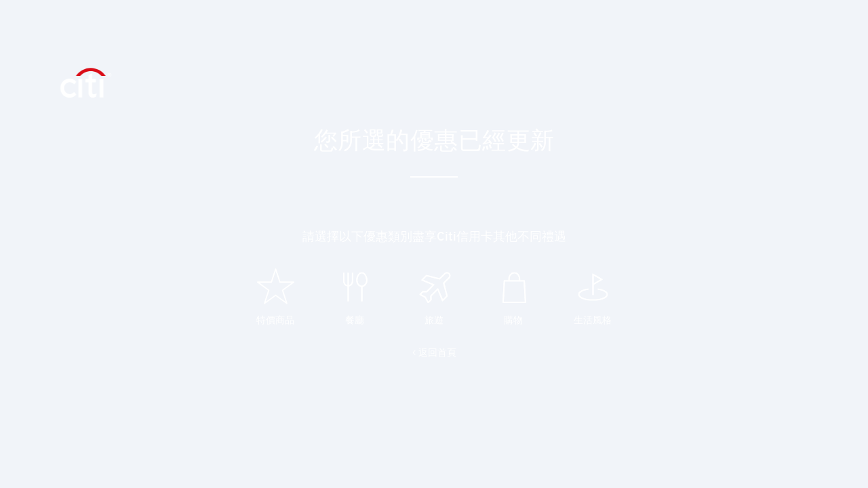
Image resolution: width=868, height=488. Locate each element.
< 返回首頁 (434, 352)
